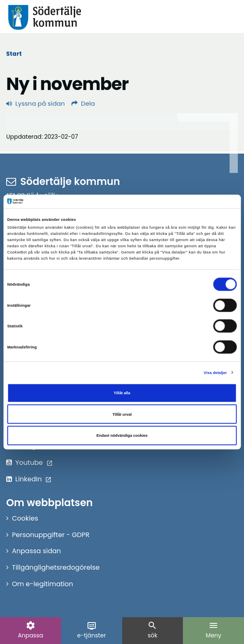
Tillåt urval (122, 414)
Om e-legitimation (43, 584)
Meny (213, 630)
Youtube (29, 463)
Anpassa (30, 630)
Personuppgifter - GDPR (51, 535)
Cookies (25, 518)
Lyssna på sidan (36, 103)
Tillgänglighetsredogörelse (56, 567)
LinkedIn (28, 479)
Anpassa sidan (37, 551)
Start (14, 54)
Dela (83, 103)
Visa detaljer (215, 372)
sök (152, 630)
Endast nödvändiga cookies (122, 436)
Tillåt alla (122, 393)
